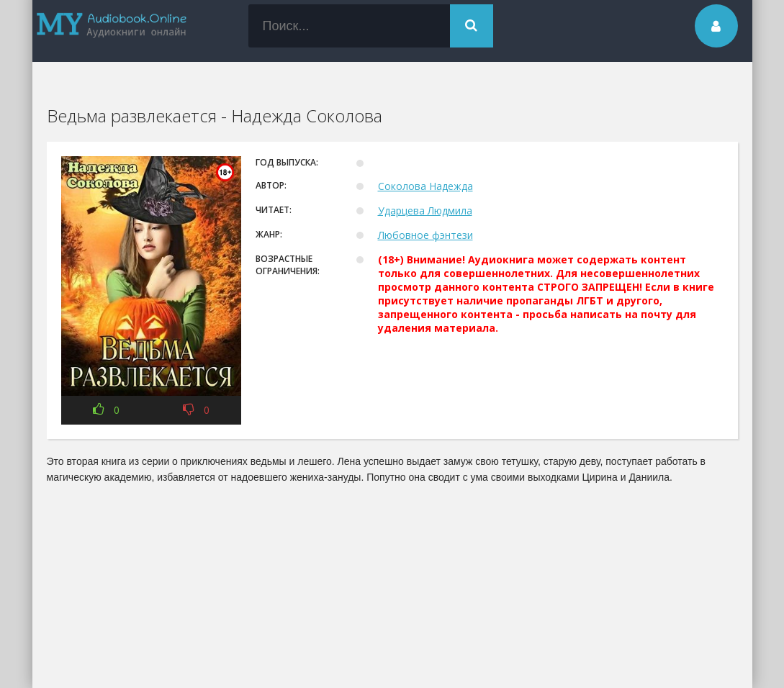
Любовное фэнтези (425, 235)
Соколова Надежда (425, 186)
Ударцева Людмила (425, 211)
